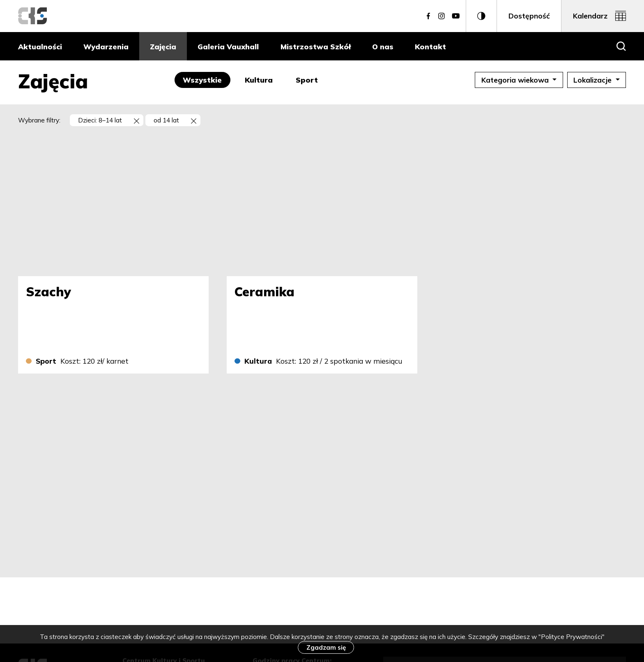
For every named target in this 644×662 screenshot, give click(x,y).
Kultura (263, 80)
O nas (383, 46)
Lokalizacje (596, 80)
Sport (311, 80)
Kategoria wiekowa (516, 80)
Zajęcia (163, 46)
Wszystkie (206, 80)
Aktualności (40, 46)
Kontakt (430, 46)
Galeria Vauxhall (228, 46)
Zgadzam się (326, 647)
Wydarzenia (106, 46)
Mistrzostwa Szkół (316, 46)
